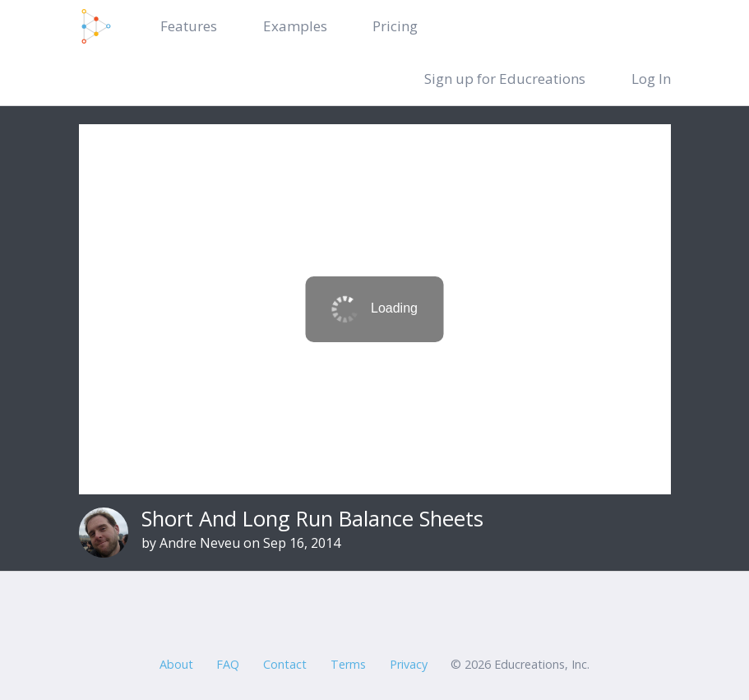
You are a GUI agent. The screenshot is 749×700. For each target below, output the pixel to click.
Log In (651, 79)
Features (189, 26)
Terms (348, 664)
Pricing (395, 26)
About (176, 664)
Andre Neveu (200, 543)
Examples (295, 26)
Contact (285, 664)
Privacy (409, 664)
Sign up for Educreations (505, 79)
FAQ (228, 664)
